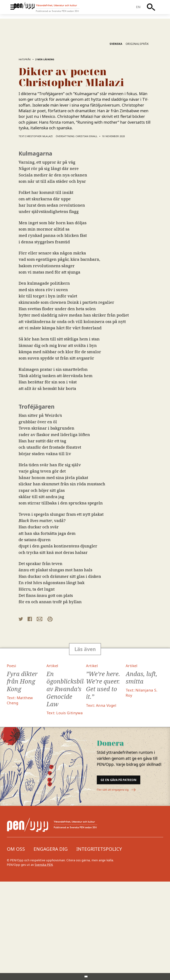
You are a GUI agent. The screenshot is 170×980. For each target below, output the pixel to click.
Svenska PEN (44, 963)
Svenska (116, 132)
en (141, 9)
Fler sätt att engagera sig (119, 889)
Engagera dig (51, 947)
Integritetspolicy (99, 947)
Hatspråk (25, 148)
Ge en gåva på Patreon (130, 875)
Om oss (16, 947)
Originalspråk (137, 132)
